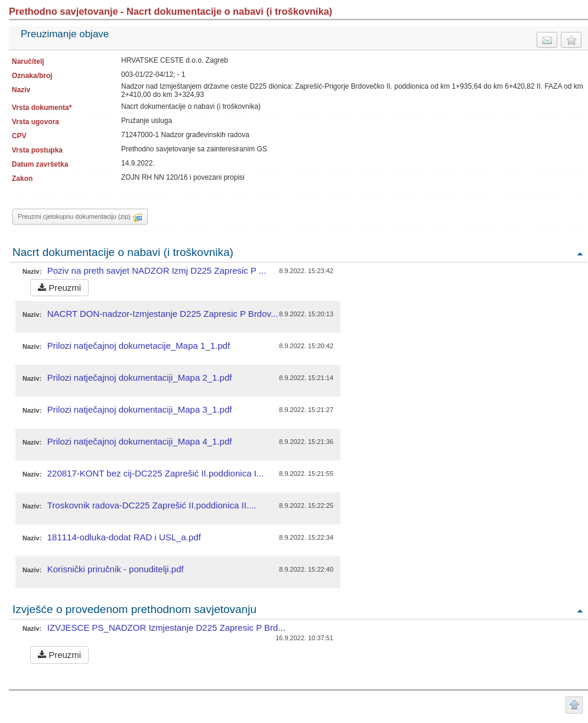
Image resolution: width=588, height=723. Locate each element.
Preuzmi (59, 288)
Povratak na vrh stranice (574, 705)
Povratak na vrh (580, 253)
